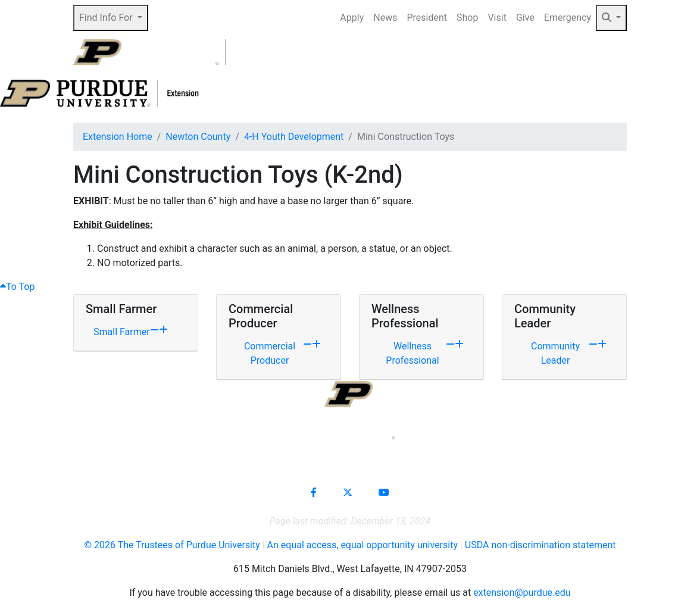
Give (525, 18)
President (427, 18)
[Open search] (601, 52)
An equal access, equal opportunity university (362, 545)
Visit (497, 18)
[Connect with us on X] (348, 493)
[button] (611, 18)
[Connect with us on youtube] (384, 493)
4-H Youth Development (294, 137)
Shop (467, 18)
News (385, 18)
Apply (352, 18)
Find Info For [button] (107, 18)
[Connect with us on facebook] (314, 493)
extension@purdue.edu (522, 593)
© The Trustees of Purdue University (172, 545)
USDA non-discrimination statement (540, 545)
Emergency (568, 18)
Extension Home (118, 137)
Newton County (198, 137)
